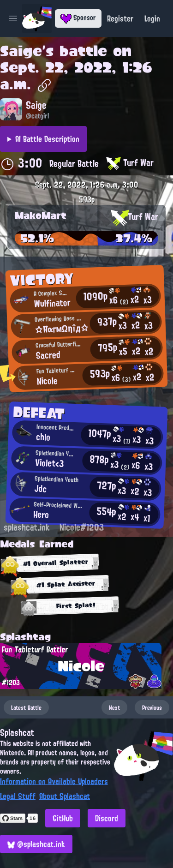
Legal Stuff (18, 796)
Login (152, 18)
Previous (152, 707)
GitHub (63, 818)
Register (120, 18)
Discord (107, 818)
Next (114, 707)
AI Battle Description (47, 139)
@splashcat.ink (36, 844)
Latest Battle (26, 707)
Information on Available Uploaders (54, 781)
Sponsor (78, 18)
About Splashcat (65, 796)
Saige (21, 51)
